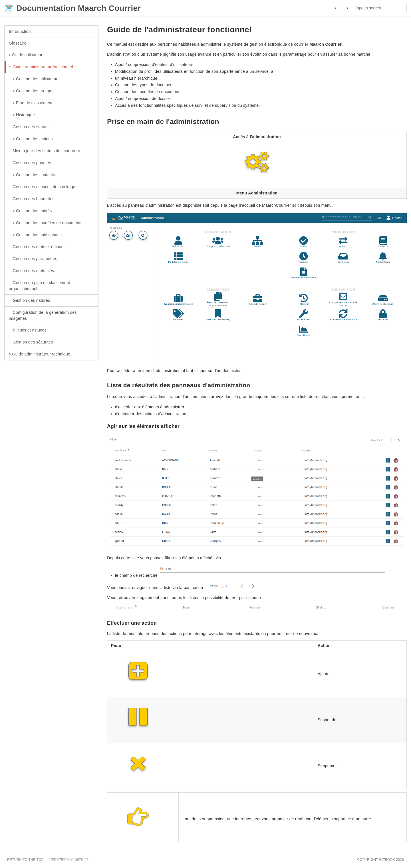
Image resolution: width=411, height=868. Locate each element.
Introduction (20, 31)
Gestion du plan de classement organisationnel (39, 286)
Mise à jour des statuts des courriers (44, 151)
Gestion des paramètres (33, 259)
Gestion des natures (30, 301)
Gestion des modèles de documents (46, 223)
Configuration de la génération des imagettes (43, 315)
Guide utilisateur (26, 55)
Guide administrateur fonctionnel (41, 67)
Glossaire (18, 43)
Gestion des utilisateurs (34, 79)
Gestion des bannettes (32, 199)
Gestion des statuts (29, 127)
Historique (22, 115)
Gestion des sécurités (31, 342)
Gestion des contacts (32, 175)
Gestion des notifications (35, 235)
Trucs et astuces (28, 330)
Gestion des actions (31, 139)
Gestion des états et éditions (37, 247)
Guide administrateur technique (40, 354)
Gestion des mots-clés (31, 271)
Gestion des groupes (32, 91)
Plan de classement (31, 103)
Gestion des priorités (30, 163)
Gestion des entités (30, 211)
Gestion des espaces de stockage (42, 187)
